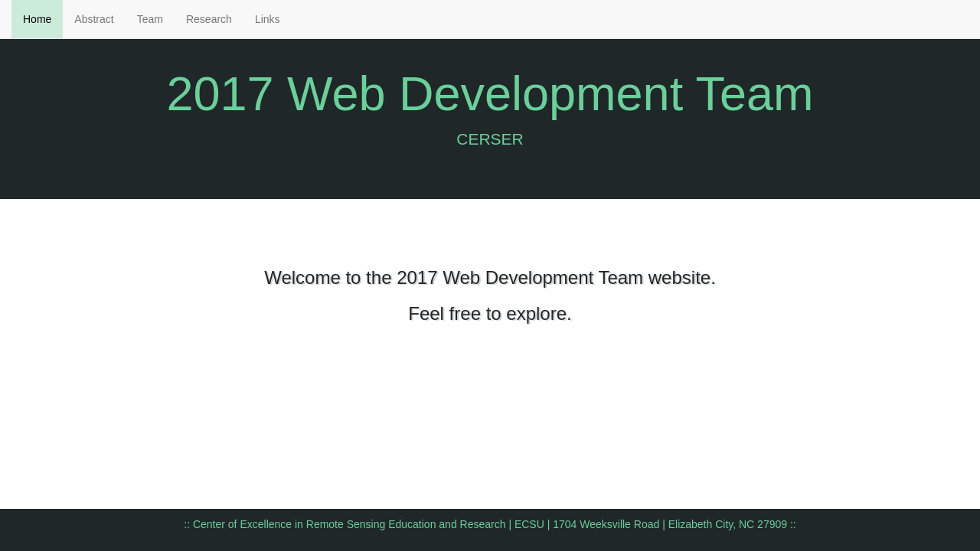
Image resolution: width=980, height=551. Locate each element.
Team (150, 19)
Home (37, 19)
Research (209, 19)
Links (268, 19)
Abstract (94, 19)
